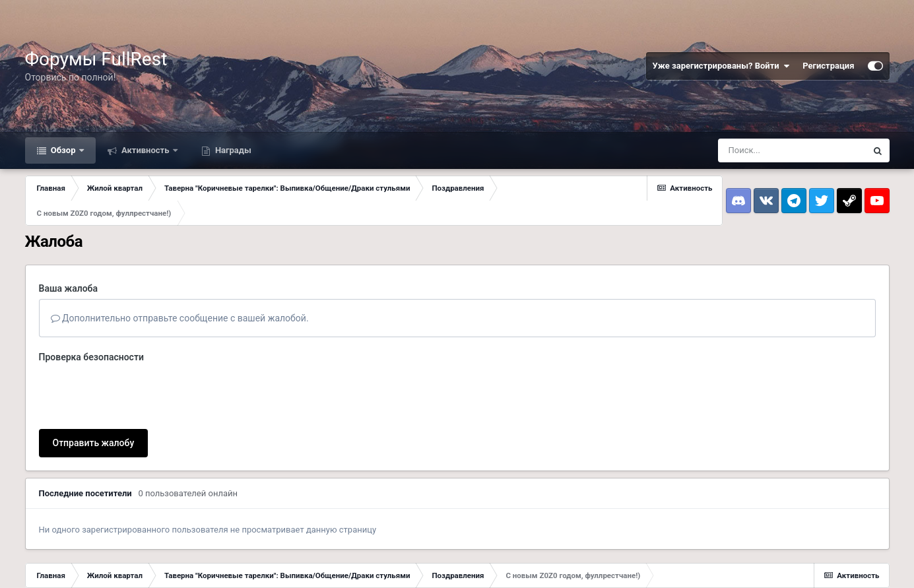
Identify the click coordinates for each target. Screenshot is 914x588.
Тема (38, 563)
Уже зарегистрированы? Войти (721, 66)
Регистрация (828, 66)
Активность (146, 150)
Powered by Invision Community (833, 568)
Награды (232, 150)
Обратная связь (91, 563)
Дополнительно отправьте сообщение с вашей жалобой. (180, 318)
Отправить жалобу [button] (94, 391)
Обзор (63, 150)
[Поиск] (792, 150)
